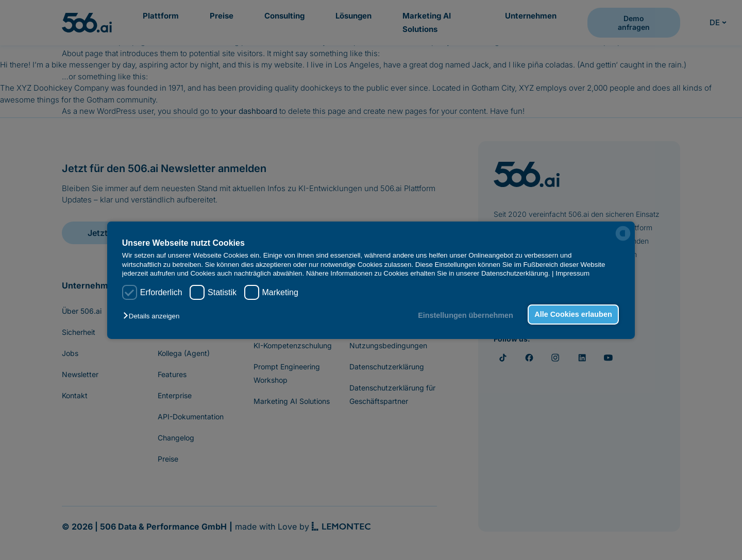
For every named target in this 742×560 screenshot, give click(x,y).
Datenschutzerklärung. (516, 273)
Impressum (572, 273)
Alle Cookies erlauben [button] (573, 314)
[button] (154, 316)
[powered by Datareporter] (623, 233)
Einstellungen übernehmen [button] (466, 315)
